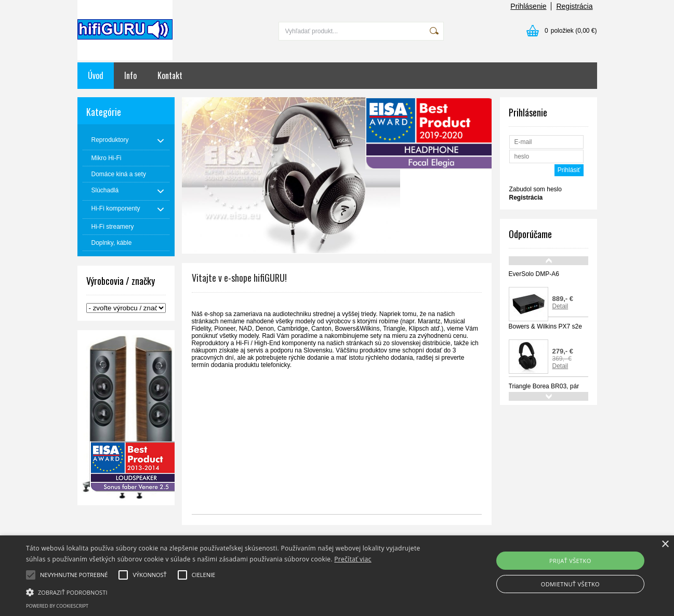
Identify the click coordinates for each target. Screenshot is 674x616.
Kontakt (170, 75)
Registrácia (574, 6)
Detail (560, 306)
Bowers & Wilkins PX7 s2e (545, 326)
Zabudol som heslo (536, 189)
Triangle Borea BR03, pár (544, 386)
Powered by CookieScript (57, 606)
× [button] (665, 545)
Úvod (96, 75)
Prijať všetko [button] (570, 561)
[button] (228, 592)
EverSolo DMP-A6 (534, 274)
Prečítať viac (353, 559)
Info (130, 75)
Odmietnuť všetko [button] (570, 584)
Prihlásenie (528, 6)
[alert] (337, 576)
